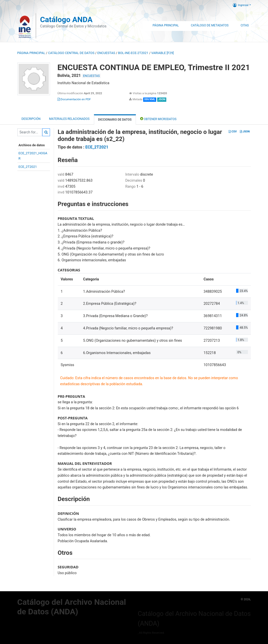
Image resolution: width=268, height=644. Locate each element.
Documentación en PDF (74, 99)
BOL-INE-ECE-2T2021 (133, 53)
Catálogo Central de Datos (71, 53)
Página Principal (166, 25)
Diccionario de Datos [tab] (115, 120)
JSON (245, 132)
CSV (233, 132)
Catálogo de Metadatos (210, 25)
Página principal (31, 53)
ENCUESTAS (106, 53)
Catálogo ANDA (66, 19)
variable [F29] (162, 53)
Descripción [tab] (31, 119)
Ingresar (241, 5)
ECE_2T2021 (28, 167)
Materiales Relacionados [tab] (69, 119)
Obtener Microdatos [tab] (158, 119)
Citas (245, 25)
